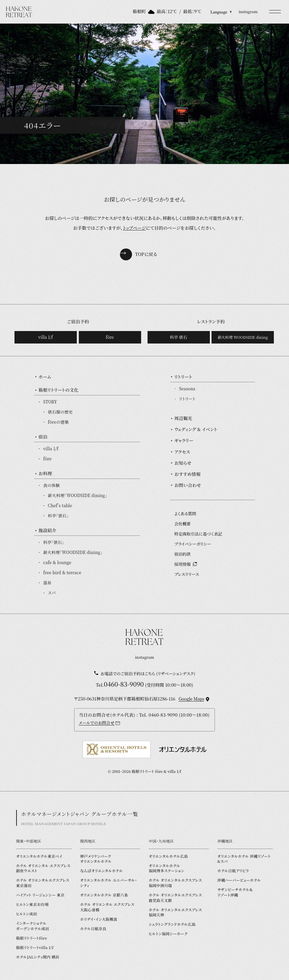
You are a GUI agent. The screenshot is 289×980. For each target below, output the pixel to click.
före (110, 337)
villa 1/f (46, 337)
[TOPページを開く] (19, 12)
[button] (275, 12)
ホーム (45, 377)
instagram (248, 11)
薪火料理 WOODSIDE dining (243, 337)
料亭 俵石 (178, 337)
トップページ (134, 228)
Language (221, 12)
